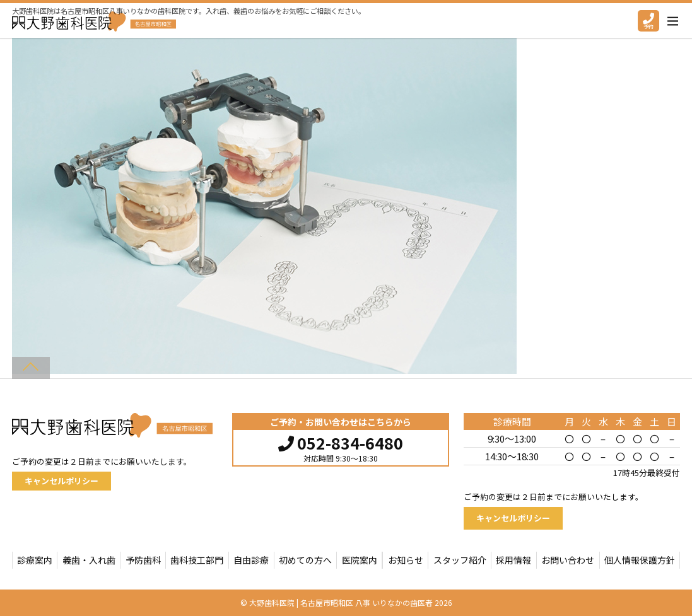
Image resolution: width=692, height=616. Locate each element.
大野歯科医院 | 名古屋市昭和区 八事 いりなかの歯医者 (341, 602)
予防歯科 (143, 560)
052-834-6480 (341, 441)
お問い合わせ (568, 560)
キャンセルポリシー (62, 481)
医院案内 (360, 560)
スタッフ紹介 (460, 560)
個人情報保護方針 (640, 560)
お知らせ (406, 560)
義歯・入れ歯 (89, 560)
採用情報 (513, 560)
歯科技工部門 (197, 560)
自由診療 (251, 560)
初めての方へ (305, 560)
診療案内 (35, 560)
